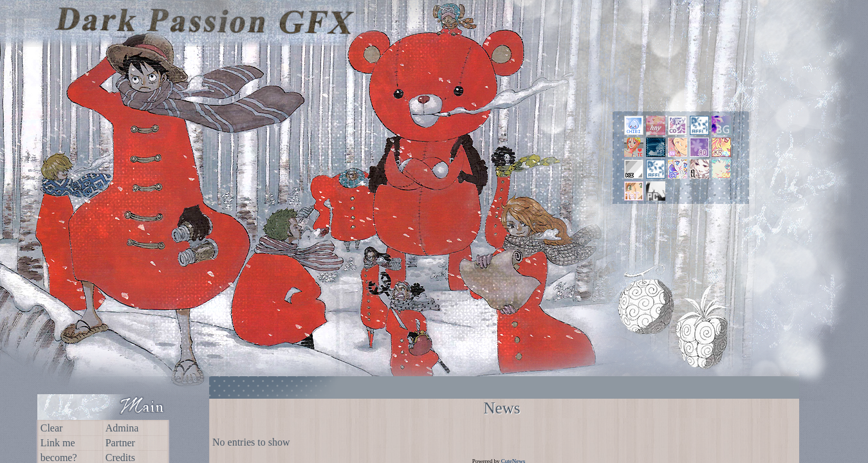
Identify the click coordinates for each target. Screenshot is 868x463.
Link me (58, 443)
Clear (52, 428)
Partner (120, 443)
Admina (122, 428)
